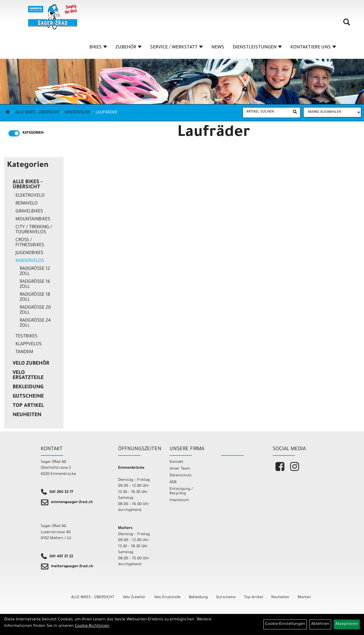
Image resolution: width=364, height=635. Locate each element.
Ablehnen (320, 624)
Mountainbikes (33, 219)
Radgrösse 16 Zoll (35, 284)
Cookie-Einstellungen (285, 624)
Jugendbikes (29, 253)
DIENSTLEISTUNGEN (257, 48)
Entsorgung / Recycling (181, 491)
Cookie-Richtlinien (92, 626)
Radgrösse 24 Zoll (35, 323)
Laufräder (106, 113)
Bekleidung (28, 387)
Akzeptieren (347, 624)
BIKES (98, 48)
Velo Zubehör (31, 364)
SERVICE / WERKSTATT (177, 48)
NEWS (218, 48)
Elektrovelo (30, 196)
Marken (304, 597)
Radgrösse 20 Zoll (35, 310)
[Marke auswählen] (332, 112)
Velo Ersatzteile (28, 376)
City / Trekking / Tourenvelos (34, 230)
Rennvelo (27, 204)
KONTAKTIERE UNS (313, 48)
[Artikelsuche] (347, 24)
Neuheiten (27, 415)
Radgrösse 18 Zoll (35, 297)
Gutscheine (28, 397)
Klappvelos (29, 344)
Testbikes (26, 336)
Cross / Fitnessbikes (30, 243)
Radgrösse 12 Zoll (35, 271)
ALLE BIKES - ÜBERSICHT (37, 113)
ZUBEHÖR (129, 48)
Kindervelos (78, 113)
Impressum (179, 500)
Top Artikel (28, 406)
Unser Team (180, 469)
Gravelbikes (29, 212)
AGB (173, 482)
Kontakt (177, 462)
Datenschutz (180, 476)
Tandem (24, 352)
